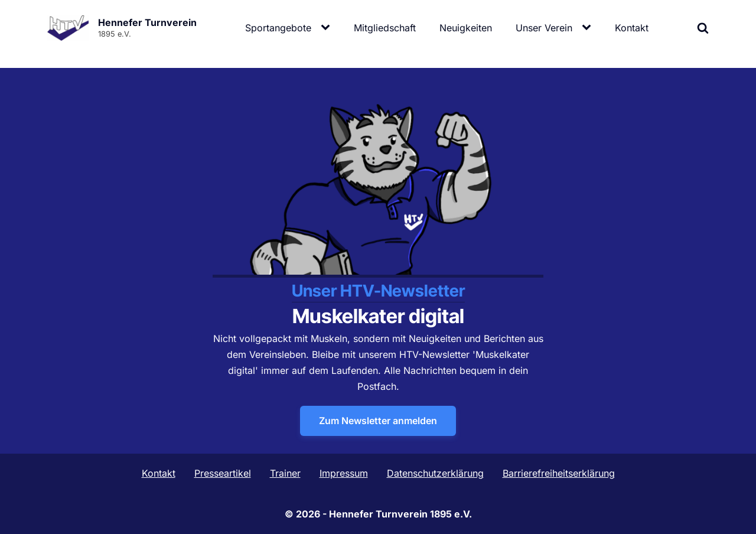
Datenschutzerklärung (435, 473)
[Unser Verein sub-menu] (589, 28)
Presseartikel (223, 473)
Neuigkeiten (466, 28)
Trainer (285, 473)
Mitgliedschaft (385, 28)
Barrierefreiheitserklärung (559, 473)
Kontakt (632, 28)
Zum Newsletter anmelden (378, 421)
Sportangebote (278, 28)
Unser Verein (544, 28)
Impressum (344, 473)
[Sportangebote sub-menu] (328, 28)
